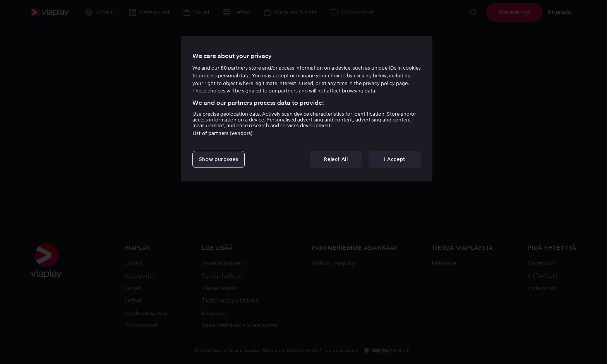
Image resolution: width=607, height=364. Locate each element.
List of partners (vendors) (223, 133)
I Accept (395, 159)
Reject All (336, 159)
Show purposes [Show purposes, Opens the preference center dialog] (219, 159)
